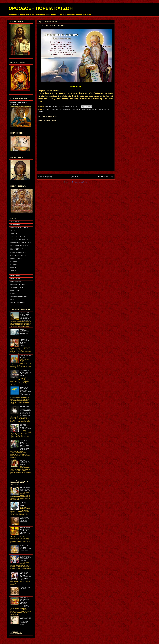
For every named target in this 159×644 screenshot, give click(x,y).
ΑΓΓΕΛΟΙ (13, 231)
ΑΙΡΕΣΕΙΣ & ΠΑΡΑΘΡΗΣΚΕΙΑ (19, 296)
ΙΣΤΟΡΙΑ (13, 294)
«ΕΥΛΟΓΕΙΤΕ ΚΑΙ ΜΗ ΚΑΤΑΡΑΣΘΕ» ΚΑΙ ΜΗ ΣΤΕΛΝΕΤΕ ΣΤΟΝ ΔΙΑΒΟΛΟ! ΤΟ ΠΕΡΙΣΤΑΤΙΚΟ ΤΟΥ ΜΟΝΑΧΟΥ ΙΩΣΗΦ (25, 316)
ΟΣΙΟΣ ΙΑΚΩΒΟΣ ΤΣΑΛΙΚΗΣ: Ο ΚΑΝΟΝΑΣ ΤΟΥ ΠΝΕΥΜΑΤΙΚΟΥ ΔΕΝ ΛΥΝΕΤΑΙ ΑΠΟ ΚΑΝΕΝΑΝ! (25, 576)
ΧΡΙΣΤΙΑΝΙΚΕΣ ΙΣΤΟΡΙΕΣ (18, 288)
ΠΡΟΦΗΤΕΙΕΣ (15, 273)
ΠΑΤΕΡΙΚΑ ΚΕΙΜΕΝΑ (16, 258)
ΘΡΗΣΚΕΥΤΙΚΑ (15, 291)
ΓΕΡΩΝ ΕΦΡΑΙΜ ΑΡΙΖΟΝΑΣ (18, 253)
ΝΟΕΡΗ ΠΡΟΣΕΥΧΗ (16, 282)
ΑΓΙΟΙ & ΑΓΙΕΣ (47, 109)
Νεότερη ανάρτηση (45, 177)
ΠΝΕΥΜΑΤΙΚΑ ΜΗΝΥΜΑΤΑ (18, 285)
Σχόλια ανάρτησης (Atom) (80, 182)
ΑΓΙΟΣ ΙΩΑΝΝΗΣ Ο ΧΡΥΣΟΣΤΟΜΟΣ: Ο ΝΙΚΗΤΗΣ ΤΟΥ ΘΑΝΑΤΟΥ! (25, 558)
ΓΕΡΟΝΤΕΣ (14, 261)
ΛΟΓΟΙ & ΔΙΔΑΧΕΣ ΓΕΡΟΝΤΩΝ (19, 239)
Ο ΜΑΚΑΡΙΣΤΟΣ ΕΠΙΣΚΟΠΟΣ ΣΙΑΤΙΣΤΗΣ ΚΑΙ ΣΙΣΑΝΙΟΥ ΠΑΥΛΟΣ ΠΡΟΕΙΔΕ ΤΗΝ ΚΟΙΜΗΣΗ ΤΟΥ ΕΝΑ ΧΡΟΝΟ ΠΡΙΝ (25, 445)
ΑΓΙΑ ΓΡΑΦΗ (14, 267)
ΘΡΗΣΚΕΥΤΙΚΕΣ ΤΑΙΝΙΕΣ (18, 302)
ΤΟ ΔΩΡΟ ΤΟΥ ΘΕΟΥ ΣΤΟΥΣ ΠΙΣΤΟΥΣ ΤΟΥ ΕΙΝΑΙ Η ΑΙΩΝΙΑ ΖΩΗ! (25, 548)
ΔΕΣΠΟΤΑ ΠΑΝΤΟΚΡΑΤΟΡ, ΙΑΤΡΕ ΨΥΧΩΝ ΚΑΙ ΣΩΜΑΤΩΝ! (25, 462)
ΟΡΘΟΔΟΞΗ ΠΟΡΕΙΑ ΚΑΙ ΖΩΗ (41, 8)
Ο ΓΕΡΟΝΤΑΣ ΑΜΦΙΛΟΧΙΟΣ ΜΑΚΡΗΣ (23, 504)
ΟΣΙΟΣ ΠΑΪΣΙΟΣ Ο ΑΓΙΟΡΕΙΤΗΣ (19, 245)
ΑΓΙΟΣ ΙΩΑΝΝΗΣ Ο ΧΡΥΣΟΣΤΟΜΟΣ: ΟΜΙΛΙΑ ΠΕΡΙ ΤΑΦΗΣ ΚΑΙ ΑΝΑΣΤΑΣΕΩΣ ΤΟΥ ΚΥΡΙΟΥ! (25, 531)
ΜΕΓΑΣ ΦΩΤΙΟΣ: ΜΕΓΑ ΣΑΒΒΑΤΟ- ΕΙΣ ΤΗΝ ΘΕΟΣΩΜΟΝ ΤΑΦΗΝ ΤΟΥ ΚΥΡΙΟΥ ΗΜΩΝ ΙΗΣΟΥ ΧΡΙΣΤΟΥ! (24, 602)
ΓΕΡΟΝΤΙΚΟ (14, 264)
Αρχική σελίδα (74, 177)
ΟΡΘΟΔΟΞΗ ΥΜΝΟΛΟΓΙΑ (81, 109)
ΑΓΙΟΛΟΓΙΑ (56, 109)
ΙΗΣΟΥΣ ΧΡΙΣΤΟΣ (16, 225)
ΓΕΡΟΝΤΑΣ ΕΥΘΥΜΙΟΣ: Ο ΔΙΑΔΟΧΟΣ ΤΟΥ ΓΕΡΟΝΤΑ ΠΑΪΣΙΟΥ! (25, 427)
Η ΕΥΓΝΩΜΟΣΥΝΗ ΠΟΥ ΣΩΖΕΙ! (25, 588)
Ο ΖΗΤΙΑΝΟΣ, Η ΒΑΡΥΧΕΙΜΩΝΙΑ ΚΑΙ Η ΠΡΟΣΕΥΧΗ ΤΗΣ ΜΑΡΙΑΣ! (25, 373)
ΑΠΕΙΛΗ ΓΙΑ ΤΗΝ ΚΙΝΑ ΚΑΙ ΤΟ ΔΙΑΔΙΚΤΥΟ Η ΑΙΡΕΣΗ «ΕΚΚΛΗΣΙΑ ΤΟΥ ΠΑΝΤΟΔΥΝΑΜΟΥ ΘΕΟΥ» (25, 392)
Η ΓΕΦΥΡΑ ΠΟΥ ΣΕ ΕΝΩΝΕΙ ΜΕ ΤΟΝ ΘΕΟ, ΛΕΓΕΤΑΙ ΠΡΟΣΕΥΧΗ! (25, 520)
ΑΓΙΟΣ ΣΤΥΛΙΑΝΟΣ (66, 109)
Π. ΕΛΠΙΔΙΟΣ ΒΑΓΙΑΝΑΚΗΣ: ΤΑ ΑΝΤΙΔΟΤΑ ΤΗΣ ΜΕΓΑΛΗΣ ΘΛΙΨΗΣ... (24, 342)
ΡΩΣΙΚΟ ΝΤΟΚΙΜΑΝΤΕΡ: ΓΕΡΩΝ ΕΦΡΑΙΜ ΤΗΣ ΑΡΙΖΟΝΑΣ (24, 331)
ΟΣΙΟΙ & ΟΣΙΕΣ (94, 109)
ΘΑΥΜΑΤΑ (13, 270)
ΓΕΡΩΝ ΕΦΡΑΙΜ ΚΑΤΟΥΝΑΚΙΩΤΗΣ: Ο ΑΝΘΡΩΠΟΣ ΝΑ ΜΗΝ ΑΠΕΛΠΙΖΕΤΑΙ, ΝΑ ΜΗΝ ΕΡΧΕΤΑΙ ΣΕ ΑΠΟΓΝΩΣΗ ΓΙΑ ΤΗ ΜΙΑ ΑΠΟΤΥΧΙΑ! (25, 411)
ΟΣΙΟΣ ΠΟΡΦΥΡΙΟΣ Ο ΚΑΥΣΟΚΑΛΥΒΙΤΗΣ (17, 249)
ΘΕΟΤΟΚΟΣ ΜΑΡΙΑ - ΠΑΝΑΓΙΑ (19, 228)
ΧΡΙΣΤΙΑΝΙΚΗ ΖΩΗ (16, 279)
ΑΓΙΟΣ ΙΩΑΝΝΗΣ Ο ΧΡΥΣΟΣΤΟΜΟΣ (21, 242)
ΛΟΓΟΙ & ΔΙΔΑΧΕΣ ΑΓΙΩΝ (18, 237)
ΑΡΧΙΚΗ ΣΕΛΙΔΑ (15, 222)
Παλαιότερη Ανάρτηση (105, 177)
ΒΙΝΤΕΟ (13, 299)
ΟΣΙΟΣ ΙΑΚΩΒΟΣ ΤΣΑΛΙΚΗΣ (18, 256)
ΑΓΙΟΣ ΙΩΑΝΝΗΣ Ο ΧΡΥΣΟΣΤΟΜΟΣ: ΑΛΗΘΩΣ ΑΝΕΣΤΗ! (25, 489)
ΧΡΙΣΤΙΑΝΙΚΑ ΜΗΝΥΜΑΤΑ (18, 276)
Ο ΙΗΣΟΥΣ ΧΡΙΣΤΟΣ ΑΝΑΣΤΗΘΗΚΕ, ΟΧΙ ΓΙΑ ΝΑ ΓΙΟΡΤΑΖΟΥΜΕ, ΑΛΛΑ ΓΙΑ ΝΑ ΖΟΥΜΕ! (25, 621)
